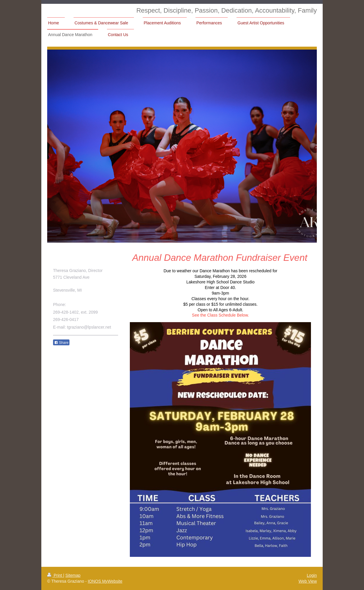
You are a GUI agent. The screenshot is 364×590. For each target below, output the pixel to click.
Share (61, 343)
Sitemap (73, 575)
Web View (308, 581)
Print (55, 575)
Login (312, 575)
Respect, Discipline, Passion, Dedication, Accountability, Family (227, 10)
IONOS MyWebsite (105, 581)
